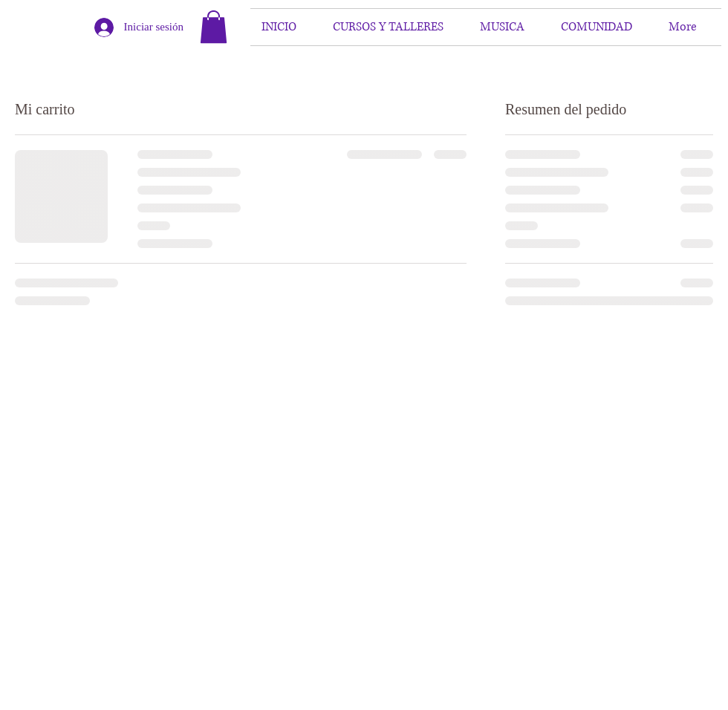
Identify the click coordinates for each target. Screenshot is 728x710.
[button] (214, 27)
